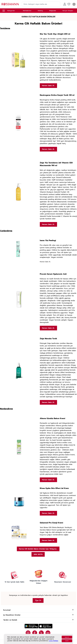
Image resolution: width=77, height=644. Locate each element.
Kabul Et (67, 637)
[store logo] (10, 4)
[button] (74, 4)
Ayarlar (67, 641)
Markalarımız (27, 11)
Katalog (40, 11)
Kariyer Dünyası (68, 11)
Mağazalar (53, 11)
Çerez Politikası (54, 641)
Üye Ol (38, 600)
